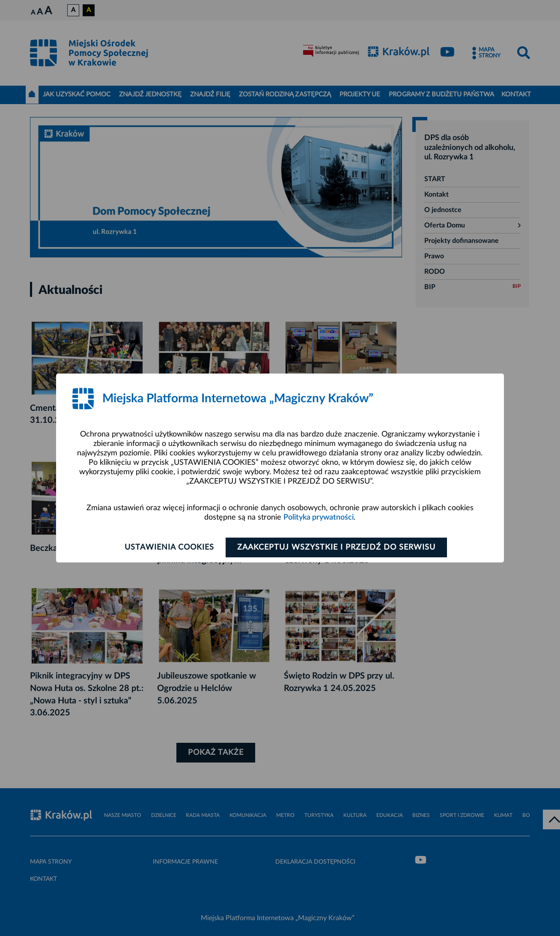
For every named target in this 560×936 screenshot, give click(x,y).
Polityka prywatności (319, 517)
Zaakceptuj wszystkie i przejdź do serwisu (336, 547)
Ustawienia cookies (169, 547)
